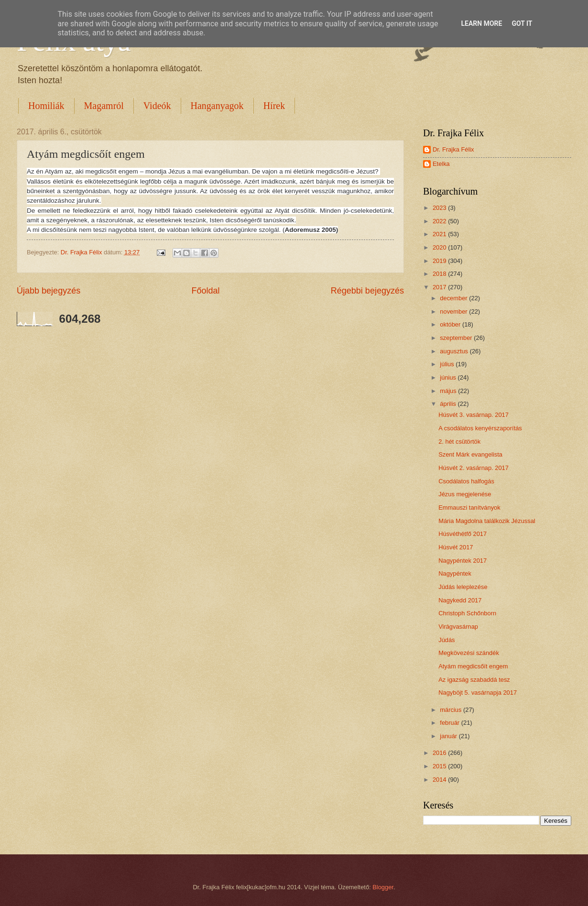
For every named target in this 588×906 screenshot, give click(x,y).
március (452, 710)
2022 (440, 221)
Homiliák (46, 106)
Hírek (274, 106)
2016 (440, 753)
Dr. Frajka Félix (453, 149)
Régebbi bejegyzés (367, 291)
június (449, 377)
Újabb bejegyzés (49, 291)
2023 (440, 208)
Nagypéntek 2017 (463, 561)
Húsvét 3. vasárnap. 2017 (474, 415)
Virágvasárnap (458, 627)
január (449, 736)
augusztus (455, 351)
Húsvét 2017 (456, 547)
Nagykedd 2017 (460, 600)
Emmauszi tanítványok (469, 508)
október (451, 324)
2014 (440, 780)
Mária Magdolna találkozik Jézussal (487, 521)
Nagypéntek (455, 573)
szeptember (457, 338)
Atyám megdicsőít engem (473, 666)
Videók (157, 106)
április (449, 404)
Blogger (383, 887)
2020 (440, 247)
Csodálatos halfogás (466, 481)
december (454, 298)
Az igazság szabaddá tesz (474, 680)
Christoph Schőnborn (467, 613)
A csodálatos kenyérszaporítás (480, 428)
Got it (522, 23)
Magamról (104, 106)
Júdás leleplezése (463, 587)
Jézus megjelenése (465, 494)
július (448, 364)
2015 (440, 766)
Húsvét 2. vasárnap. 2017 (474, 468)
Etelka (441, 164)
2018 (440, 274)
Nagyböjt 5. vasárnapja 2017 (478, 693)
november (454, 311)
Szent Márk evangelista (470, 454)
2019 (440, 261)
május (449, 391)
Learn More (481, 23)
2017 (440, 287)
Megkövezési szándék (469, 653)
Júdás (446, 640)
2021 (440, 234)
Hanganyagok (217, 106)
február (450, 723)
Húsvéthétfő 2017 (463, 534)
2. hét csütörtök (459, 442)
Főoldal (205, 291)
